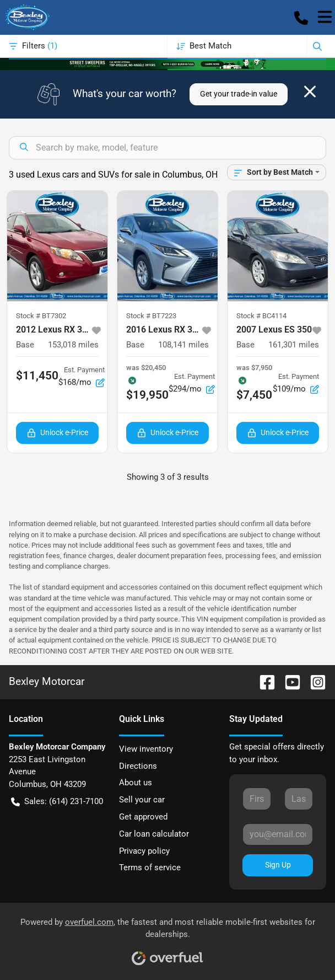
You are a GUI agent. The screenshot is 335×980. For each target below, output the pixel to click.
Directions (138, 766)
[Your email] (278, 834)
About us (136, 783)
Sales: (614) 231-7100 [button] (57, 802)
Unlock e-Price (58, 433)
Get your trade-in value (239, 94)
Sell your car (142, 800)
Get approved (143, 817)
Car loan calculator (154, 834)
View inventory (146, 749)
